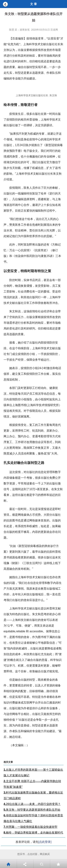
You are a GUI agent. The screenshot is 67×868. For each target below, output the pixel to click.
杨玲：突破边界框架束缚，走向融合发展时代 (33, 833)
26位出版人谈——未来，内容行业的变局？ (32, 804)
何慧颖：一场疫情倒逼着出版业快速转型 (30, 827)
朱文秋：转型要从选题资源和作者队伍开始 (32, 810)
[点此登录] (45, 842)
